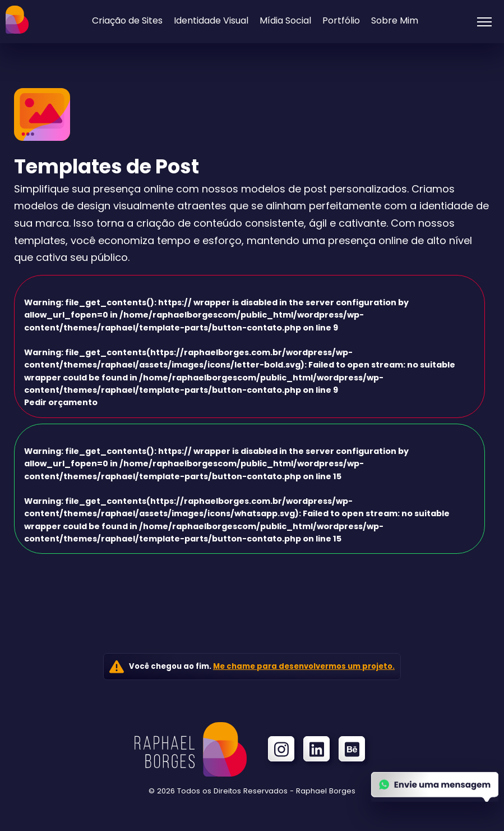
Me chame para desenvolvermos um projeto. (304, 666)
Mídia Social (285, 20)
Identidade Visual (211, 20)
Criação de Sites (127, 20)
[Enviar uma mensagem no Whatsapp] (435, 799)
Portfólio (341, 20)
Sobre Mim (395, 20)
